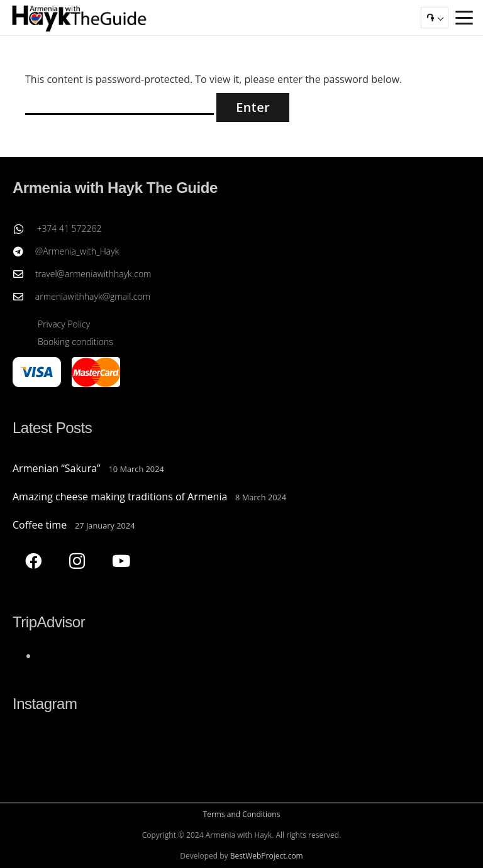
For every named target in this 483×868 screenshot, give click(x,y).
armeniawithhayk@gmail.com (93, 296)
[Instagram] (77, 561)
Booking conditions (75, 342)
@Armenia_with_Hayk (77, 251)
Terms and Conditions (242, 814)
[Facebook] (33, 561)
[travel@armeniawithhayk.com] (24, 274)
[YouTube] (121, 561)
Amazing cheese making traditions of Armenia (120, 497)
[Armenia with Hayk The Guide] (80, 18)
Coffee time (40, 525)
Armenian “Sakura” (57, 468)
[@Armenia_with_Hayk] (24, 251)
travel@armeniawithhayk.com (93, 274)
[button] (464, 18)
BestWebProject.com (267, 856)
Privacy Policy (64, 324)
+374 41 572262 (69, 228)
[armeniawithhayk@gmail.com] (24, 297)
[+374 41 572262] (25, 229)
